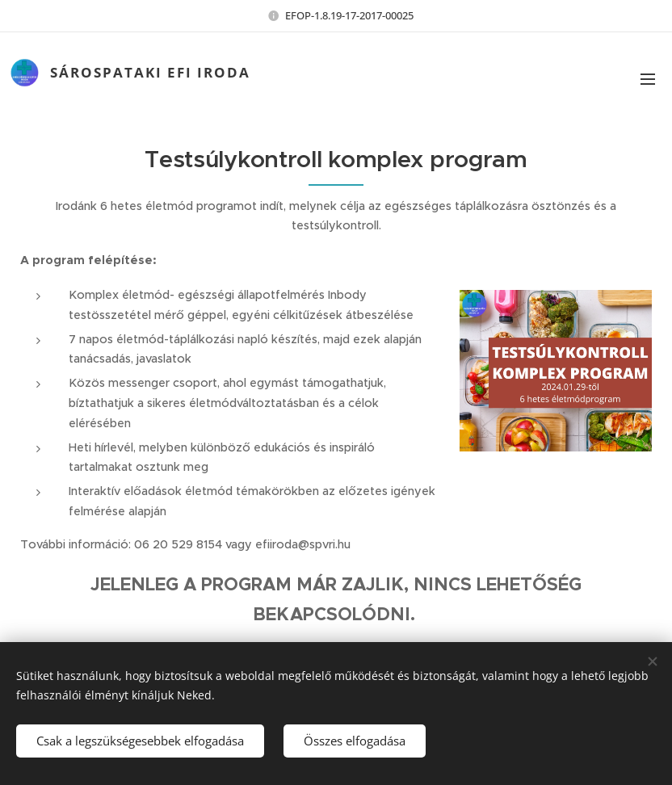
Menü (648, 79)
